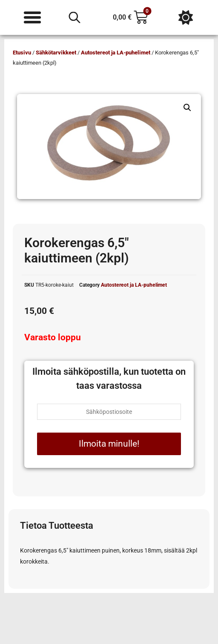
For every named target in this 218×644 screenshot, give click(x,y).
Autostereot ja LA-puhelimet (116, 53)
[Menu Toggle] (32, 17)
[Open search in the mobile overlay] (75, 17)
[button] (187, 108)
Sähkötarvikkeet (56, 53)
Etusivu (22, 53)
